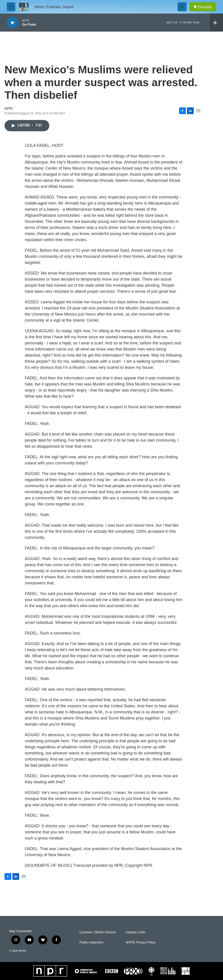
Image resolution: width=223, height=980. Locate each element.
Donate (205, 7)
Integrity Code (135, 932)
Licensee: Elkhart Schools (98, 932)
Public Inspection (91, 942)
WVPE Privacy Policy (141, 942)
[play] (12, 23)
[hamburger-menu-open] (11, 7)
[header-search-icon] (182, 7)
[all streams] (216, 23)
